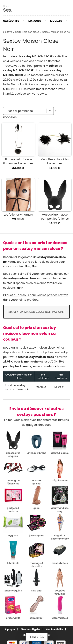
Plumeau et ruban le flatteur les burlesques (18, 161)
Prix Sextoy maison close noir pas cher (36, 312)
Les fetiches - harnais (18, 215)
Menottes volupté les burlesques (55, 161)
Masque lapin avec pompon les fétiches (55, 217)
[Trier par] (28, 111)
